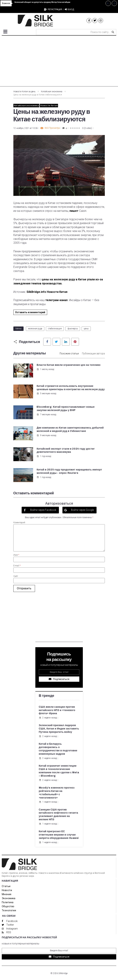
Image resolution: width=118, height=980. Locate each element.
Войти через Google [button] (82, 510)
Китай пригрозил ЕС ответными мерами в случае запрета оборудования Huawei (59, 835)
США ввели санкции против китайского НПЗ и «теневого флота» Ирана (57, 710)
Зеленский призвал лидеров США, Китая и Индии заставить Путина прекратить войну (59, 729)
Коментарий (19, 523)
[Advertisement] (59, 62)
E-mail (17, 566)
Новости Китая (49, 105)
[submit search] (113, 32)
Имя (16, 555)
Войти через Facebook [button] (43, 510)
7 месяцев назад (46, 415)
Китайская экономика (52, 92)
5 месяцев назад (46, 393)
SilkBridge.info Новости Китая (47, 292)
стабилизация (55, 329)
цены (86, 329)
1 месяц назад (45, 369)
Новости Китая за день (24, 92)
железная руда (35, 329)
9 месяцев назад (46, 435)
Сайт (16, 576)
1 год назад (44, 456)
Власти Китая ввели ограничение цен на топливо (68, 365)
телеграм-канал (56, 300)
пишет (74, 211)
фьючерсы (73, 329)
